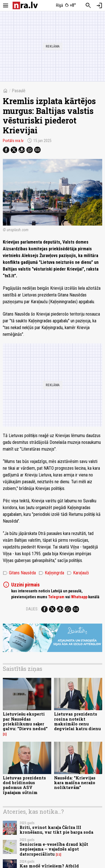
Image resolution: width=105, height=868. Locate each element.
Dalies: (32, 609)
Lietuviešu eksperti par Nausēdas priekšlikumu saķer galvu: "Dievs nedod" (25, 721)
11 (59, 854)
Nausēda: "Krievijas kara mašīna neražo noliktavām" (75, 783)
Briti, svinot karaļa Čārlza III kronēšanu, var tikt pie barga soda (56, 830)
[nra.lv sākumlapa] (25, 5)
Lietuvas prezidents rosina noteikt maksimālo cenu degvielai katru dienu (77, 721)
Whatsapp (79, 597)
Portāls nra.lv (13, 141)
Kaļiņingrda (51, 573)
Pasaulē (19, 91)
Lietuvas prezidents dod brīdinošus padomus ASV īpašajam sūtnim (24, 785)
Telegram (56, 597)
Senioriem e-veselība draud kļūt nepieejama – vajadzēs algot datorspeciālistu (54, 849)
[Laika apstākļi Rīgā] (66, 6)
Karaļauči (78, 573)
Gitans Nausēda (19, 573)
